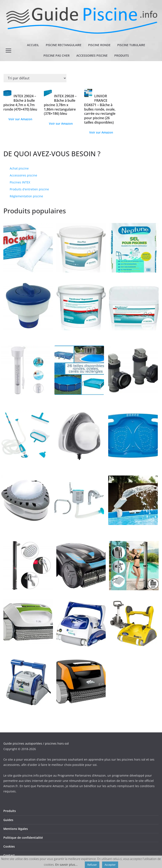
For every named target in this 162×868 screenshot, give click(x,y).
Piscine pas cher (57, 55)
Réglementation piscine (26, 196)
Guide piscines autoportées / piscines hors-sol (36, 743)
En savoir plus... (66, 865)
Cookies (9, 846)
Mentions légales (16, 829)
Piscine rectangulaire (64, 45)
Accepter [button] (110, 865)
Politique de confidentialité (23, 838)
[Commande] (35, 78)
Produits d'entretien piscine (29, 189)
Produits (122, 55)
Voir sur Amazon (20, 119)
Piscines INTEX (20, 182)
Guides (8, 820)
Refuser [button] (92, 865)
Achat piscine (19, 168)
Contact (9, 855)
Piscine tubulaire (131, 45)
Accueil (33, 45)
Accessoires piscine (92, 55)
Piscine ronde (99, 45)
